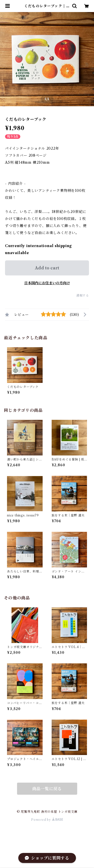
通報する (83, 295)
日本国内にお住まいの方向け (47, 283)
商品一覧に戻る (47, 789)
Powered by (47, 820)
